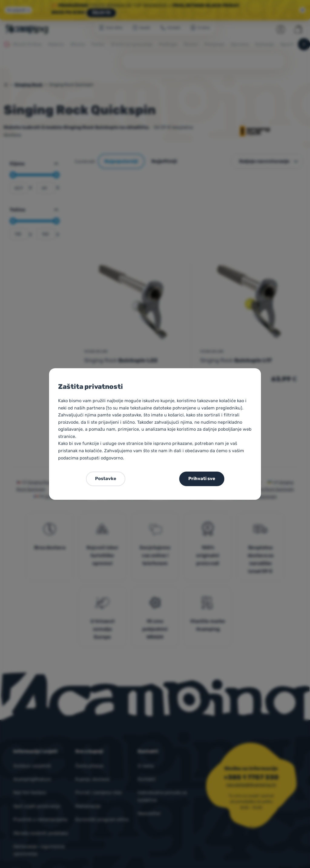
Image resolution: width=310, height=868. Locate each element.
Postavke (106, 479)
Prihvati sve (202, 479)
